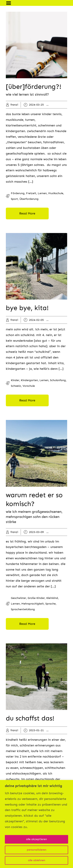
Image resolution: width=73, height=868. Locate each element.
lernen (42, 193)
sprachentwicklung (23, 609)
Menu (10, 3)
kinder (59, 105)
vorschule (29, 386)
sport (14, 199)
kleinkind (61, 532)
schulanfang (58, 380)
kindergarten (29, 380)
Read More (27, 213)
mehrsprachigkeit (33, 604)
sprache (51, 604)
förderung (18, 193)
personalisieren (37, 850)
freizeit (31, 193)
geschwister (18, 598)
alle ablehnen (37, 860)
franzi (14, 105)
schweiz (16, 386)
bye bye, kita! (27, 308)
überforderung (29, 199)
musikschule (56, 193)
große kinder (36, 598)
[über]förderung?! (34, 87)
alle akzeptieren (36, 839)
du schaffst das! (30, 718)
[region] (36, 824)
